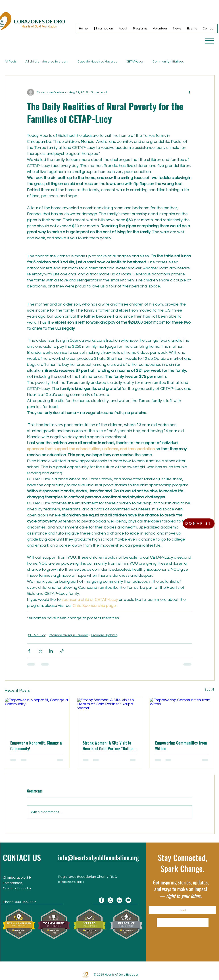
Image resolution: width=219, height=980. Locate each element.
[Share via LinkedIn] (51, 651)
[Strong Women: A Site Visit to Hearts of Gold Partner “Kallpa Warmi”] (109, 716)
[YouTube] (128, 900)
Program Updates (104, 635)
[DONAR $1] (199, 523)
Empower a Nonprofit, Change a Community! (36, 746)
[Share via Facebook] (29, 651)
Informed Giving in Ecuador (68, 635)
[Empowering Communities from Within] (182, 716)
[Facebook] (101, 900)
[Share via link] (62, 651)
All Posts (11, 62)
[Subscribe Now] (183, 922)
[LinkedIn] (119, 900)
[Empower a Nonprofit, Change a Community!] (37, 716)
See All (210, 690)
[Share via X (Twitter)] (40, 651)
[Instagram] (110, 900)
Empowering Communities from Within (181, 746)
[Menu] (210, 41)
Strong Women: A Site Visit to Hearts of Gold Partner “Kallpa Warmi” (108, 746)
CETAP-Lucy (135, 62)
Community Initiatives (168, 62)
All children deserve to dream (47, 62)
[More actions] (190, 92)
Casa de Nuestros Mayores (97, 62)
